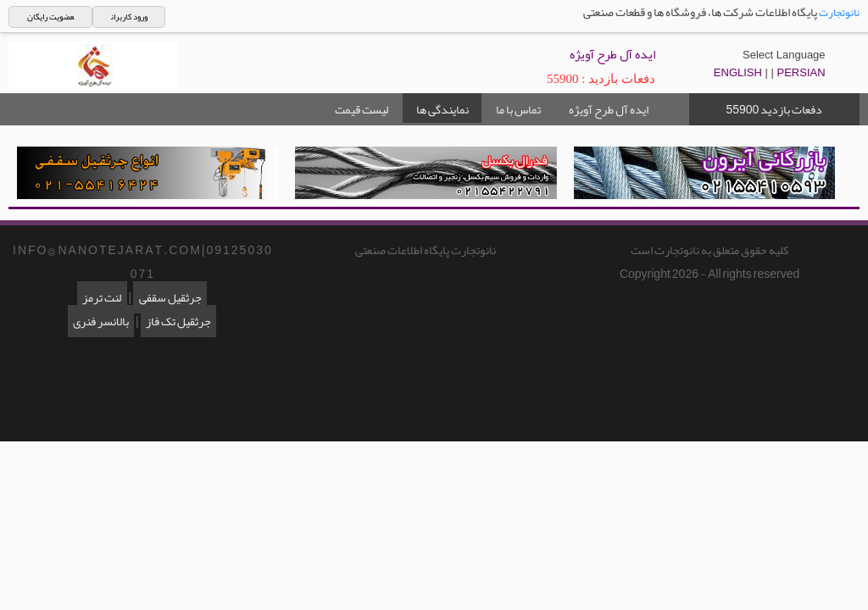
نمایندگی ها (442, 109)
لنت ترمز (102, 297)
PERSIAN (801, 72)
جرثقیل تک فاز (178, 321)
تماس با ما (518, 109)
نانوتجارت (839, 13)
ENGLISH (738, 72)
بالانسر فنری (101, 321)
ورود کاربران (129, 17)
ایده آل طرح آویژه (609, 109)
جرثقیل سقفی (170, 297)
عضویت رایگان (50, 17)
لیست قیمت (362, 109)
